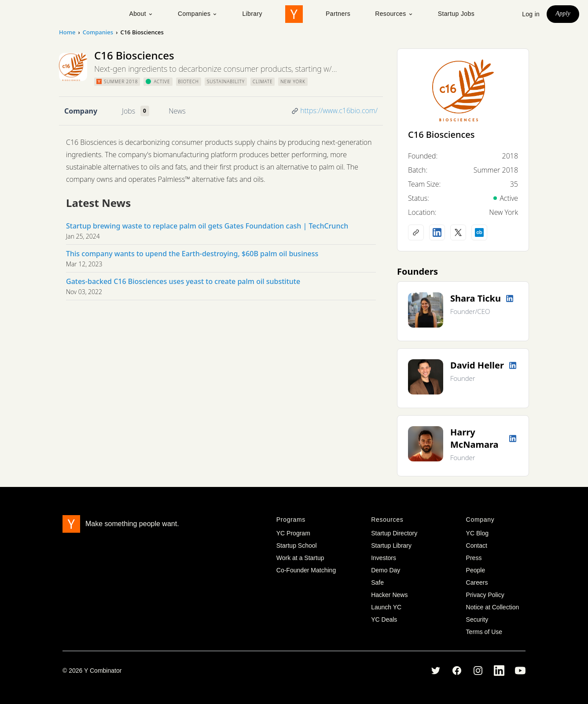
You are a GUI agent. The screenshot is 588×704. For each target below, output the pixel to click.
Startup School (297, 546)
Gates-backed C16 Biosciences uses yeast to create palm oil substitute (183, 281)
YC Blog (477, 533)
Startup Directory (394, 533)
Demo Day (386, 570)
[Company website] (416, 232)
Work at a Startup (300, 558)
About (141, 14)
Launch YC (386, 607)
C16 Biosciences (441, 135)
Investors (384, 558)
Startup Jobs (456, 14)
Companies (198, 14)
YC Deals (384, 619)
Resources (394, 14)
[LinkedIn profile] (437, 232)
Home (67, 32)
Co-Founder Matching (306, 570)
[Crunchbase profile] (479, 232)
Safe (377, 582)
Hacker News (389, 595)
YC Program (293, 533)
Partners (338, 14)
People (476, 570)
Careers (477, 582)
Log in (531, 14)
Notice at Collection (493, 607)
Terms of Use (484, 632)
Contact (477, 546)
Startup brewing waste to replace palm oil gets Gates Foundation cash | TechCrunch (207, 226)
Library (252, 14)
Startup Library (391, 546)
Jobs (129, 111)
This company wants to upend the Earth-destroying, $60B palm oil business (192, 254)
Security (477, 619)
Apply (563, 13)
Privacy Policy (485, 595)
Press (474, 558)
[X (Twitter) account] (458, 232)
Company (81, 111)
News (177, 111)
